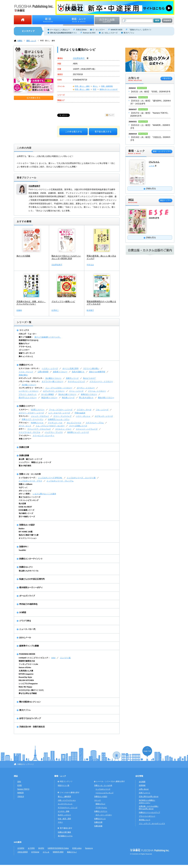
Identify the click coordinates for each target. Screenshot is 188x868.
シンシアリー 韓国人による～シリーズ (35, 462)
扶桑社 (20, 41)
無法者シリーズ (68, 398)
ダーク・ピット (25, 426)
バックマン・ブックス (54, 432)
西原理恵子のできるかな (29, 340)
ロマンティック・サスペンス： (31, 378)
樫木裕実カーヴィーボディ (31, 588)
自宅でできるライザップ (30, 718)
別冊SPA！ (24, 547)
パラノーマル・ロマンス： (30, 381)
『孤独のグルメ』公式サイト (140, 30)
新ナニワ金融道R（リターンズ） (48, 337)
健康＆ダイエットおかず (109, 89)
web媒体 (18, 842)
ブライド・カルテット (28, 394)
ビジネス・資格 (64, 811)
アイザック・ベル (55, 423)
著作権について (145, 820)
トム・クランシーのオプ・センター (50, 426)
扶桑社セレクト (26, 567)
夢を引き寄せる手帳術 (28, 693)
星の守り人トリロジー (28, 398)
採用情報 (142, 785)
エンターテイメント (65, 804)
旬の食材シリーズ (26, 513)
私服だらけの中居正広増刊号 (32, 579)
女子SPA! (31, 848)
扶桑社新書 (24, 455)
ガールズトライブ (27, 596)
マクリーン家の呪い (91, 368)
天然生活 (21, 796)
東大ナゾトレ (129, 33)
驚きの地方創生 (25, 466)
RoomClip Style (25, 677)
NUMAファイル (37, 423)
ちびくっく (23, 487)
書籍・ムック (31, 41)
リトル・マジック (26, 372)
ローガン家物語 (48, 394)
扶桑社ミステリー (27, 406)
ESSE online (77, 848)
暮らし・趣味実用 (64, 796)
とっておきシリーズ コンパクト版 (81, 478)
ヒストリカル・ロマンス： (30, 368)
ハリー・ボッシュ (83, 416)
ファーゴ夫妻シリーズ (78, 426)
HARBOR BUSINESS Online (58, 848)
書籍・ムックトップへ (162, 151)
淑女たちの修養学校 (97, 372)
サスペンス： (24, 416)
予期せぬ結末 (80, 413)
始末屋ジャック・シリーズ (78, 432)
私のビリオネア (89, 378)
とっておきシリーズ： (28, 478)
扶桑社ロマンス (26, 365)
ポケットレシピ (25, 491)
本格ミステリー (25, 439)
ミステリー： (24, 410)
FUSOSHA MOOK (27, 654)
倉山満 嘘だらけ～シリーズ (30, 459)
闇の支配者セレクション (30, 702)
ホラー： (22, 429)
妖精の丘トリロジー (89, 394)
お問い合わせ (144, 789)
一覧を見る (166, 78)
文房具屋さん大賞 (26, 671)
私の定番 (22, 504)
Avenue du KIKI (89, 33)
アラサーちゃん (25, 347)
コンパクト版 (65, 658)
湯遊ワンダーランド (27, 353)
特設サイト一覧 (64, 785)
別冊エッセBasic (26, 484)
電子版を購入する (103, 132)
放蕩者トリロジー (60, 372)
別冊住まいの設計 (27, 525)
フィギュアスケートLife (28, 664)
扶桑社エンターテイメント (31, 559)
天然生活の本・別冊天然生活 (32, 727)
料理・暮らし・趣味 (48, 41)
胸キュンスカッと (26, 356)
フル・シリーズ (102, 410)
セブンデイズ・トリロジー (54, 391)
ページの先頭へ (147, 752)
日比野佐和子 (79, 58)
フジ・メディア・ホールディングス (152, 823)
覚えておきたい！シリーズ (30, 497)
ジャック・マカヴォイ (40, 416)
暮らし (95, 86)
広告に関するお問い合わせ (149, 796)
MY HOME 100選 (26, 532)
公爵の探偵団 (43, 372)
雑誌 (16, 776)
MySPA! (41, 848)
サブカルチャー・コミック (68, 808)
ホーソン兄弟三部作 (71, 368)
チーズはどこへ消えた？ (60, 30)
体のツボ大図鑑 (23, 256)
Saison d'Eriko (25, 667)
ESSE (20, 785)
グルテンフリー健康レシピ (63, 301)
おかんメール (25, 637)
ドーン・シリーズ (76, 391)
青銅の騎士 (23, 375)
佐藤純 (19, 310)
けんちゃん (154, 162)
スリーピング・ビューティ (44, 435)
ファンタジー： (25, 435)
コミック (98, 800)
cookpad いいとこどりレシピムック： (34, 658)
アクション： (24, 423)
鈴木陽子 (90, 310)
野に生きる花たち (86, 398)
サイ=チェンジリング (76, 381)
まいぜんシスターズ (109, 33)
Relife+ (22, 529)
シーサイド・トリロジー (29, 391)
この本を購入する (74, 132)
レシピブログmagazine (28, 684)
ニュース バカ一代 (27, 629)
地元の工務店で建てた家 (29, 535)
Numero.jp (89, 848)
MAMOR (21, 793)
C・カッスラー (99, 30)
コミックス (24, 330)
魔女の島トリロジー (106, 398)
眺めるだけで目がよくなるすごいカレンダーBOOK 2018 (66, 257)
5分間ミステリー (38, 410)
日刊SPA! (21, 848)
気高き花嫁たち (78, 372)
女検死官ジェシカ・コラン (59, 419)
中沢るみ (90, 265)
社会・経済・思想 (64, 819)
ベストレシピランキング (29, 500)
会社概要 (142, 782)
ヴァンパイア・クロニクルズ (39, 429)
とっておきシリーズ (103, 789)
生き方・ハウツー (64, 815)
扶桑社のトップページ (26, 764)
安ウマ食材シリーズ (27, 517)
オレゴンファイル (74, 423)
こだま (152, 166)
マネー (60, 822)
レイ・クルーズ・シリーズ (59, 413)
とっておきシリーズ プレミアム (60, 481)
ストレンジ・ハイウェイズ (87, 429)
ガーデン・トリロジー (86, 388)
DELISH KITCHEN (26, 680)
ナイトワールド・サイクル (30, 432)
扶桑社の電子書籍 (64, 832)
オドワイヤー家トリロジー (53, 381)
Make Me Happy (26, 687)
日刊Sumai (35, 852)
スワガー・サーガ (84, 410)
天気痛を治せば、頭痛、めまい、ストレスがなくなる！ (31, 303)
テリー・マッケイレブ (62, 416)
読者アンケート (145, 793)
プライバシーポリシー (147, 816)
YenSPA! (22, 550)
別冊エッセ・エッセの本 (30, 474)
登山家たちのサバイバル (29, 571)
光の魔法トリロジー (53, 378)
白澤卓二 (55, 310)
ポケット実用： (25, 494)
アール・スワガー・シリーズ (61, 410)
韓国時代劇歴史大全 (27, 661)
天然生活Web (81, 30)
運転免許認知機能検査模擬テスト (64, 33)
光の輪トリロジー (29, 385)
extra (53, 658)
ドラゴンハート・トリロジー (101, 381)
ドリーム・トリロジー (97, 391)
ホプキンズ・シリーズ (104, 416)
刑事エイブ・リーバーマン (33, 419)
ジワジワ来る (25, 621)
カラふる (46, 852)
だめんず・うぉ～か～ (28, 334)
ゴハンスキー (24, 350)
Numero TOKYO (23, 789)
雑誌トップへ (165, 200)
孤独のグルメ (24, 343)
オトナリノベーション (28, 538)
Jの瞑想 (23, 612)
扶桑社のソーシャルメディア (150, 812)
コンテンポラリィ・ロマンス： (31, 388)
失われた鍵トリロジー (67, 394)
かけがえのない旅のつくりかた (31, 690)
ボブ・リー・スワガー (104, 815)
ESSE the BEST (25, 507)
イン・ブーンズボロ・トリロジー (59, 388)
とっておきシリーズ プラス (30, 481)
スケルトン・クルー (63, 429)
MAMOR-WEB (117, 30)
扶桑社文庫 (24, 447)
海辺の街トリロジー (49, 398)
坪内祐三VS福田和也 (28, 604)
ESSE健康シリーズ (26, 510)
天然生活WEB (23, 852)
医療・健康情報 (107, 86)
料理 (95, 89)
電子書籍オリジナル (65, 836)
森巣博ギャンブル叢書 (29, 646)
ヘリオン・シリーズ (50, 368)
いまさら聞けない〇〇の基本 (44, 494)
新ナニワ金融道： (26, 337)
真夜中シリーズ (72, 378)
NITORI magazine (26, 674)
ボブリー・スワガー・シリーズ (31, 413)
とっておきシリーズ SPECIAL (50, 478)
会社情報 (139, 776)
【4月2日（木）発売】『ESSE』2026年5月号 (150, 92)
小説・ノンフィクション (67, 800)
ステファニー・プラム (95, 423)
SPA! (19, 782)
